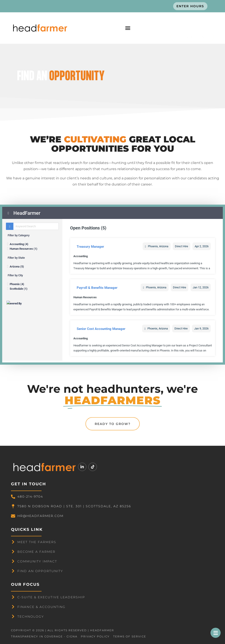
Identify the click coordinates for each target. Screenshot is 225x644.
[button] (128, 28)
